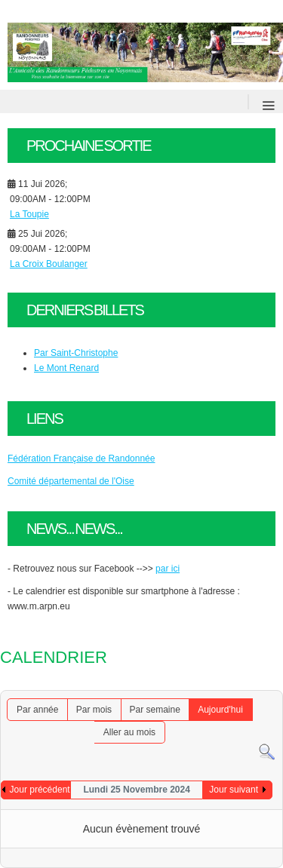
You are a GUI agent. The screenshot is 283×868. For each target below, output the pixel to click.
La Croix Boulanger (49, 264)
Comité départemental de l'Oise (71, 481)
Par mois (94, 710)
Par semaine (154, 710)
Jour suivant (234, 790)
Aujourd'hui (220, 710)
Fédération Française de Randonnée (81, 459)
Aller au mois (129, 732)
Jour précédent (40, 790)
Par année (37, 710)
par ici (168, 569)
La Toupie (29, 214)
